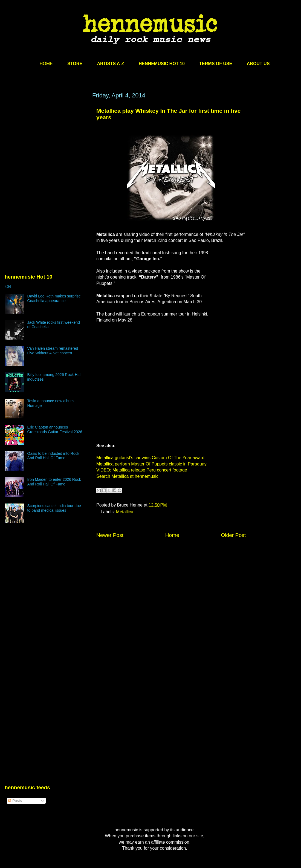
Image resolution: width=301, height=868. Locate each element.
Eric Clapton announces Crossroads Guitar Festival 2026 (55, 429)
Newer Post (110, 535)
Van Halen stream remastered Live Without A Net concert (53, 351)
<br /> (229, 283)
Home (172, 535)
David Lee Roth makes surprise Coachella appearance (54, 298)
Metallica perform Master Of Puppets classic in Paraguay (151, 464)
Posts (15, 801)
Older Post (233, 535)
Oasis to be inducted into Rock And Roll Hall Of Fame (53, 456)
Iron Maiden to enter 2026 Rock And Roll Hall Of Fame (54, 482)
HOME (46, 64)
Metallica (125, 512)
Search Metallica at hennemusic (127, 476)
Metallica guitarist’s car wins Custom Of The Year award (150, 458)
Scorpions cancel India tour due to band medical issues (54, 508)
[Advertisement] (46, 144)
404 (8, 287)
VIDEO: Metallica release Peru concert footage (142, 470)
